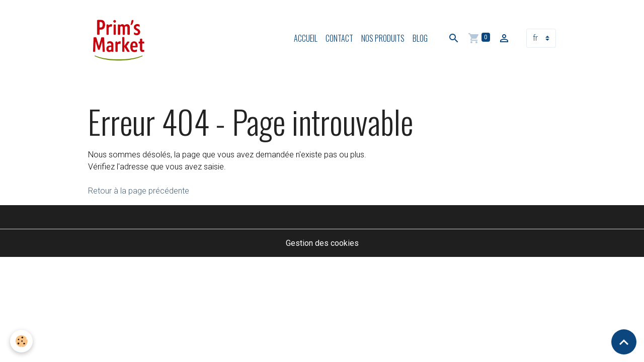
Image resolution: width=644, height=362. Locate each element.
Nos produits (383, 38)
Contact (339, 38)
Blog (420, 38)
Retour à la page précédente (139, 191)
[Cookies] (21, 341)
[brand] (121, 38)
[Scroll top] (624, 342)
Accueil (306, 38)
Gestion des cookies (322, 243)
